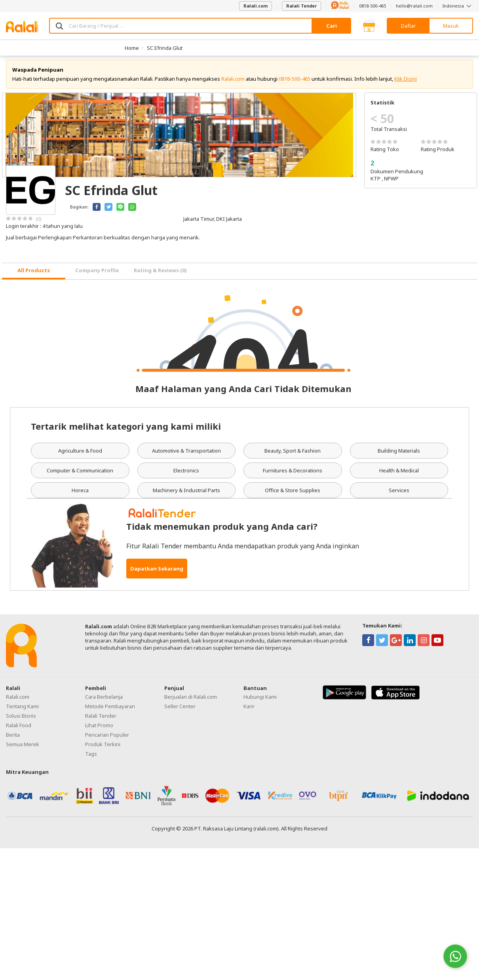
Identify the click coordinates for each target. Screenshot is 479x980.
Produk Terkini (103, 749)
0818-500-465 (373, 6)
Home (132, 48)
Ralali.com (256, 6)
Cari (332, 26)
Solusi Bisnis (21, 720)
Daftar (408, 26)
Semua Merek (23, 749)
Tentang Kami (22, 711)
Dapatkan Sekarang (157, 573)
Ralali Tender (301, 6)
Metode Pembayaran (110, 711)
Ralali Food (19, 730)
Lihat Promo (99, 730)
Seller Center (180, 711)
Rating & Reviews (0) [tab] (160, 275)
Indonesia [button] (458, 6)
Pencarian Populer (107, 739)
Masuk (451, 26)
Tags (91, 758)
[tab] (34, 276)
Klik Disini (406, 83)
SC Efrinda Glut (165, 48)
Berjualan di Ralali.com (191, 701)
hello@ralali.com (414, 6)
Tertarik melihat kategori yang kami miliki (126, 430)
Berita (13, 739)
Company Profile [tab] (97, 275)
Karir (249, 711)
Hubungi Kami (260, 701)
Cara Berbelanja (104, 701)
